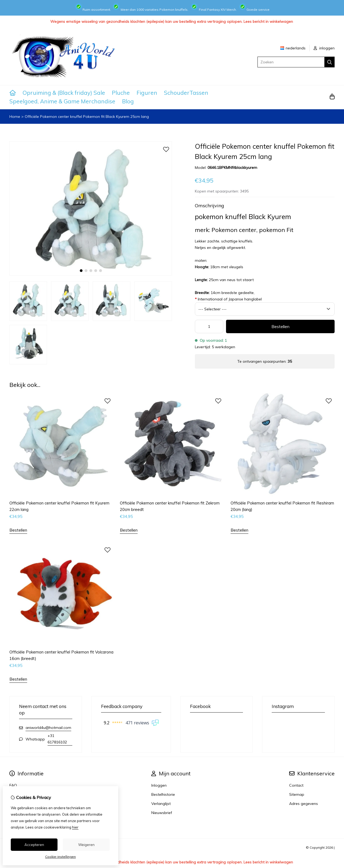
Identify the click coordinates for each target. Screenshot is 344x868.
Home (15, 117)
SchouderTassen (186, 93)
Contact (296, 785)
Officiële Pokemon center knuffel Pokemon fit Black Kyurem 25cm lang (87, 117)
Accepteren (34, 845)
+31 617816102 (57, 739)
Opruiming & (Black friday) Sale (64, 93)
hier (75, 827)
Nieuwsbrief (162, 813)
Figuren (147, 93)
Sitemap (297, 794)
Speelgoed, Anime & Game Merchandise (62, 101)
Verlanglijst (161, 804)
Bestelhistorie (163, 794)
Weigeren (86, 845)
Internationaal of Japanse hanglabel (228, 299)
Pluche (121, 93)
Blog (128, 101)
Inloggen (159, 785)
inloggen (324, 48)
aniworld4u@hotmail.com (48, 728)
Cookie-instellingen (60, 857)
